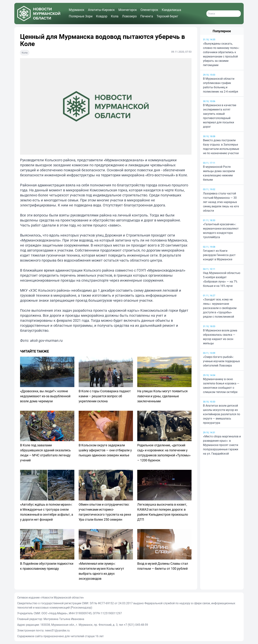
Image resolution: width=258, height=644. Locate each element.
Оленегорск (149, 10)
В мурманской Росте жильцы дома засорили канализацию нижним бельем (219, 173)
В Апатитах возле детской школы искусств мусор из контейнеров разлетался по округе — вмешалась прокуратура (222, 414)
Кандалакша (171, 10)
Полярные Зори (81, 16)
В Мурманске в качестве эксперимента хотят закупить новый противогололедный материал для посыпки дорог (220, 116)
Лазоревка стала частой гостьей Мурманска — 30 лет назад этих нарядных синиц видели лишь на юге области (221, 202)
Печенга (147, 16)
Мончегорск (128, 10)
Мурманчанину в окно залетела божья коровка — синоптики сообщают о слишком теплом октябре (221, 385)
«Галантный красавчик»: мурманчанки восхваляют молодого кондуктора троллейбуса (221, 231)
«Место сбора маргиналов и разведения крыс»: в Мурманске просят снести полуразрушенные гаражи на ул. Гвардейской (222, 445)
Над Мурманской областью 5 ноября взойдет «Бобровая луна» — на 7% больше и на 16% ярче (222, 279)
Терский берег (167, 16)
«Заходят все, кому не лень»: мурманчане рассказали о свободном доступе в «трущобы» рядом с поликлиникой (220, 308)
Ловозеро (129, 16)
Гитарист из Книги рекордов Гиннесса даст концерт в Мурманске (219, 255)
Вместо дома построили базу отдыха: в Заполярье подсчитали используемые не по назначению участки (221, 147)
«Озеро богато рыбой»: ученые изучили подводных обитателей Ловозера (221, 361)
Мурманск (77, 10)
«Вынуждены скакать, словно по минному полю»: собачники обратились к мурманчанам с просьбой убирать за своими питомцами (221, 54)
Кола (115, 16)
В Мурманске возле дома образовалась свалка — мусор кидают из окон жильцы (220, 337)
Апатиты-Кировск (101, 10)
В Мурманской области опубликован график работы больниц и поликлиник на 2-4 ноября (221, 85)
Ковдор (102, 16)
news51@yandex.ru (57, 630)
